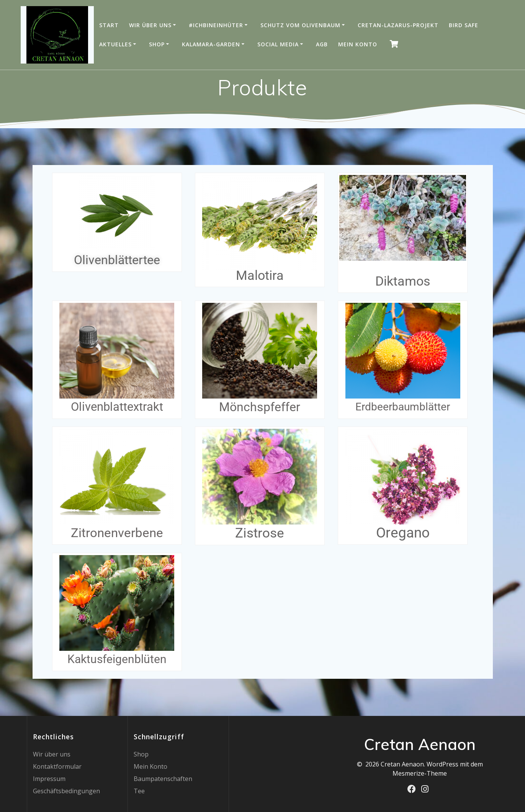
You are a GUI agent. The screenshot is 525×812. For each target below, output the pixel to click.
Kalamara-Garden (211, 44)
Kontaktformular (57, 766)
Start (109, 25)
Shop (157, 44)
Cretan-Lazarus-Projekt (398, 25)
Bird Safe (464, 25)
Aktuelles (115, 44)
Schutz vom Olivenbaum (300, 25)
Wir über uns (150, 25)
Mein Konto (358, 44)
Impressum (49, 779)
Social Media (278, 44)
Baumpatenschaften (163, 779)
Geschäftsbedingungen (66, 791)
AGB (322, 44)
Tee (139, 791)
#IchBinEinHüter (216, 25)
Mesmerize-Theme (420, 773)
